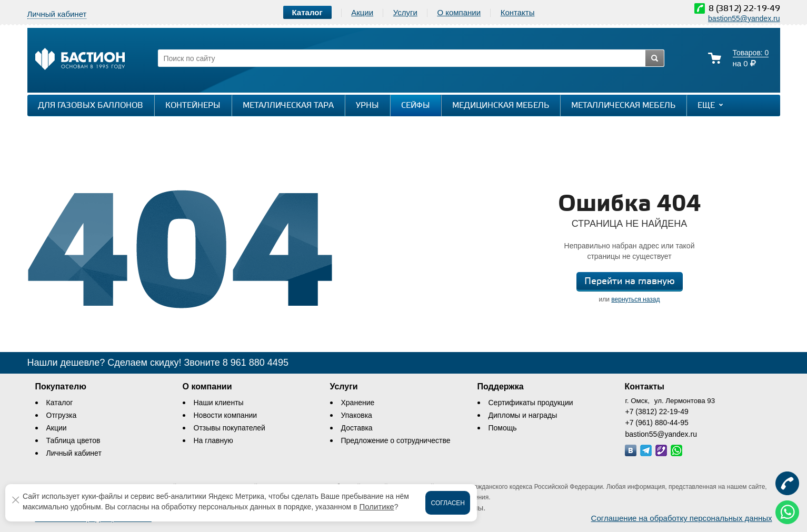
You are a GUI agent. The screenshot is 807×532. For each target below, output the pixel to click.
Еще (711, 105)
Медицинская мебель (501, 106)
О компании (459, 12)
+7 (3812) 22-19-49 (657, 411)
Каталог (60, 403)
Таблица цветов (73, 440)
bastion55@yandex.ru (744, 18)
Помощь (503, 428)
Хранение (358, 403)
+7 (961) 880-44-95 (657, 423)
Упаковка (357, 415)
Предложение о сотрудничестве (396, 440)
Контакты (518, 12)
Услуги (405, 12)
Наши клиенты (219, 403)
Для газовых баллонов (91, 106)
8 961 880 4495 (256, 363)
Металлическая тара (288, 106)
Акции (362, 12)
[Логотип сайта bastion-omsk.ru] (80, 60)
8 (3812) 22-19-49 (744, 9)
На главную (213, 440)
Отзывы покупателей (230, 428)
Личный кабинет (74, 453)
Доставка (357, 428)
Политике (376, 506)
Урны (367, 106)
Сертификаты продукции (531, 403)
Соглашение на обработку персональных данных (682, 518)
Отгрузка (62, 415)
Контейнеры (193, 106)
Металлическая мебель (623, 106)
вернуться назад (635, 299)
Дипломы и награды (523, 415)
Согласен (448, 503)
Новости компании (226, 415)
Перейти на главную (630, 282)
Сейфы (416, 106)
